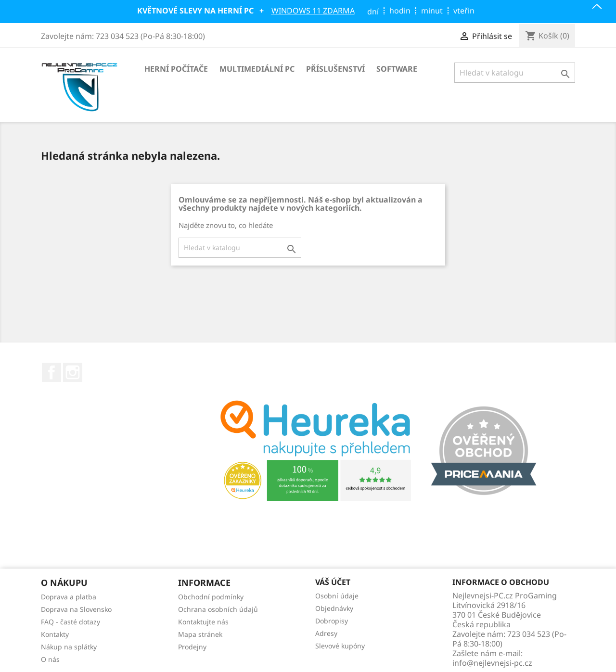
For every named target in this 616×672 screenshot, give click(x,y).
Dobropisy (332, 621)
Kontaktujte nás (203, 622)
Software (397, 69)
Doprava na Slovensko (76, 609)
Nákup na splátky (69, 647)
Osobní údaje (337, 596)
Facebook (51, 372)
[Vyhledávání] (515, 73)
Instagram (73, 372)
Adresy (326, 633)
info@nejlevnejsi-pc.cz (492, 663)
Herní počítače (176, 69)
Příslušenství (335, 69)
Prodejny (192, 647)
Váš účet (333, 583)
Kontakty (55, 634)
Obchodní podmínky (211, 597)
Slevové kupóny (340, 646)
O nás (50, 659)
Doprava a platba (69, 597)
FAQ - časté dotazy (71, 622)
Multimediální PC (257, 69)
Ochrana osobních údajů (218, 609)
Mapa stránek (200, 634)
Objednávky (334, 608)
